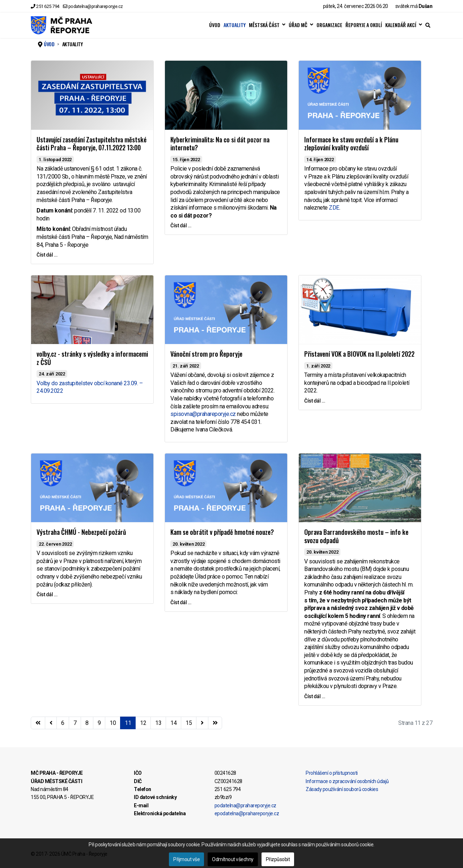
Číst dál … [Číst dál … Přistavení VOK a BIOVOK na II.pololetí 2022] (315, 401)
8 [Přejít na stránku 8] (87, 723)
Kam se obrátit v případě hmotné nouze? (222, 532)
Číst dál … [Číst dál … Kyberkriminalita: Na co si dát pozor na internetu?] (181, 225)
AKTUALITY (235, 25)
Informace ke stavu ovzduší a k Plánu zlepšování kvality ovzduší (351, 144)
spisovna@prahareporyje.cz (203, 414)
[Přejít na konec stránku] (215, 723)
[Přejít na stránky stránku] (51, 723)
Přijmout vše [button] (186, 859)
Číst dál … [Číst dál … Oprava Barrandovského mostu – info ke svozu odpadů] (315, 696)
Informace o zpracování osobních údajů (347, 781)
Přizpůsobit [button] (278, 859)
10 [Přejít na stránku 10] (113, 723)
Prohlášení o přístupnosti (332, 773)
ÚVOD (215, 25)
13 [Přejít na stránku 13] (158, 723)
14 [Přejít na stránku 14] (173, 723)
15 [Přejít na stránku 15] (189, 723)
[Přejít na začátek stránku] (38, 723)
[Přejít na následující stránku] (202, 723)
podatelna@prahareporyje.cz (96, 6)
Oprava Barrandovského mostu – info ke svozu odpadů (356, 536)
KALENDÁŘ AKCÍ (401, 25)
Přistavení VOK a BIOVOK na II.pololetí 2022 (359, 354)
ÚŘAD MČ (298, 25)
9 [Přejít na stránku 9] (99, 723)
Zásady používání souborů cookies (342, 789)
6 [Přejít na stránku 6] (63, 723)
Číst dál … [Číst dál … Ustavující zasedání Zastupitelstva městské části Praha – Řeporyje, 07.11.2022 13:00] (47, 255)
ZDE (334, 208)
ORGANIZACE (329, 25)
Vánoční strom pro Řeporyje (206, 354)
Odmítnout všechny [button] (233, 859)
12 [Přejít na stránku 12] (143, 723)
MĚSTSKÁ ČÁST (264, 25)
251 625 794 (48, 6)
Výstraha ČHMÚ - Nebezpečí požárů (81, 532)
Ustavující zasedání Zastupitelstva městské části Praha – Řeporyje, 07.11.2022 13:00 (92, 144)
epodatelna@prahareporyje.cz (247, 813)
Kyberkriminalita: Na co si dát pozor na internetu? (220, 144)
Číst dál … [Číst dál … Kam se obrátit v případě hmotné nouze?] (181, 602)
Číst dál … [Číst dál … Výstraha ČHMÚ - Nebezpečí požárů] (47, 594)
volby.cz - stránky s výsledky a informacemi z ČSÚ (92, 358)
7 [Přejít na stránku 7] (75, 723)
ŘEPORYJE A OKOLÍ (364, 25)
